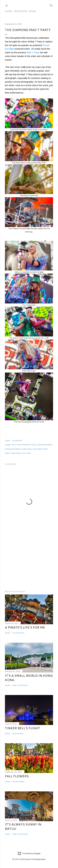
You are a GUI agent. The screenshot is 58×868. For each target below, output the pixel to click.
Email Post (17, 440)
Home (9, 11)
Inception (21, 11)
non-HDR (26, 453)
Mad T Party (33, 52)
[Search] (51, 5)
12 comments (18, 633)
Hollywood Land (29, 449)
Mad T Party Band (13, 453)
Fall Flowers (17, 776)
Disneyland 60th (45, 445)
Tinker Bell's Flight (23, 728)
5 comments (18, 733)
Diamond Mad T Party (27, 445)
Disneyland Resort (13, 449)
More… (33, 11)
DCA (14, 445)
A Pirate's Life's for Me (25, 627)
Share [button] (8, 440)
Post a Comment (20, 685)
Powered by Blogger (29, 853)
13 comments (18, 782)
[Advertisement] (29, 563)
